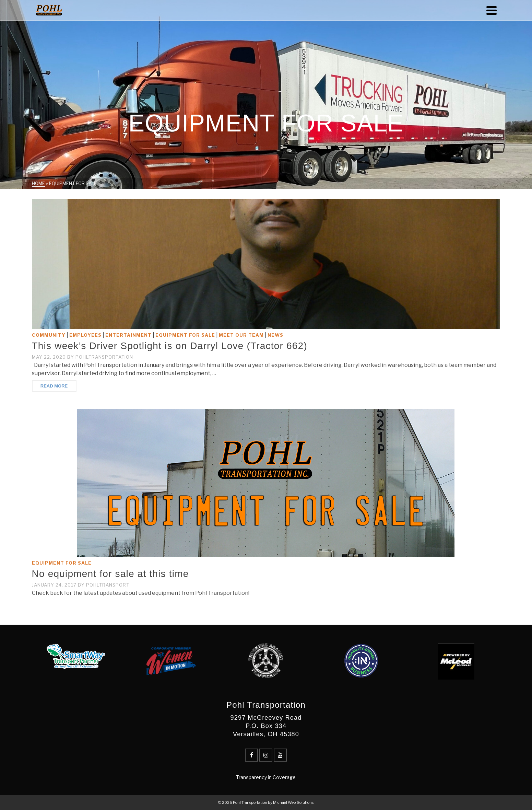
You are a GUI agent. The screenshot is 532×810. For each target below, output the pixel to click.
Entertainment (128, 335)
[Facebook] (251, 755)
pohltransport (108, 585)
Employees (85, 335)
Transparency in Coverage (266, 777)
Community (49, 335)
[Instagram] (266, 755)
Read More (54, 386)
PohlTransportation (104, 357)
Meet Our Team (241, 335)
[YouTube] (280, 755)
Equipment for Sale (185, 335)
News (275, 335)
